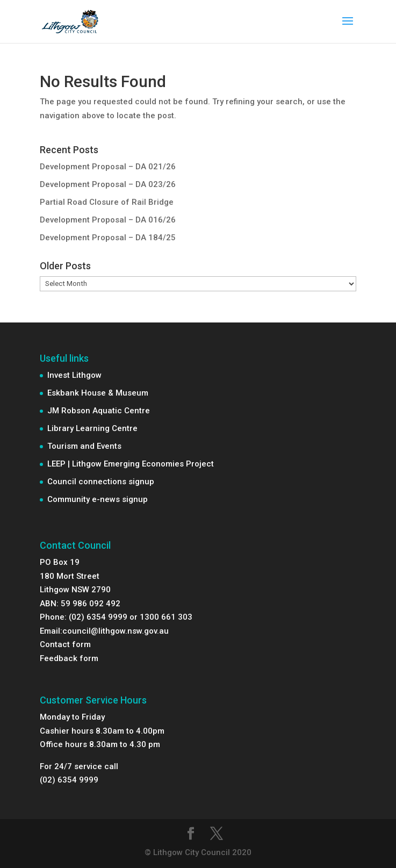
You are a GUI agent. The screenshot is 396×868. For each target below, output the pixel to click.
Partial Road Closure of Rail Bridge (107, 202)
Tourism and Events (84, 446)
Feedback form (69, 658)
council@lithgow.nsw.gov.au (116, 631)
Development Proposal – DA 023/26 (108, 184)
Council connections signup (101, 482)
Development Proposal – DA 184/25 (108, 238)
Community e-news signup (98, 499)
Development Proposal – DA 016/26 (108, 220)
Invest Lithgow (74, 375)
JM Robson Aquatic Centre (99, 411)
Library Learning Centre (92, 428)
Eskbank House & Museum (98, 393)
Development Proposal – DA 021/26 (108, 167)
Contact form (65, 644)
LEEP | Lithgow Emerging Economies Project (131, 464)
